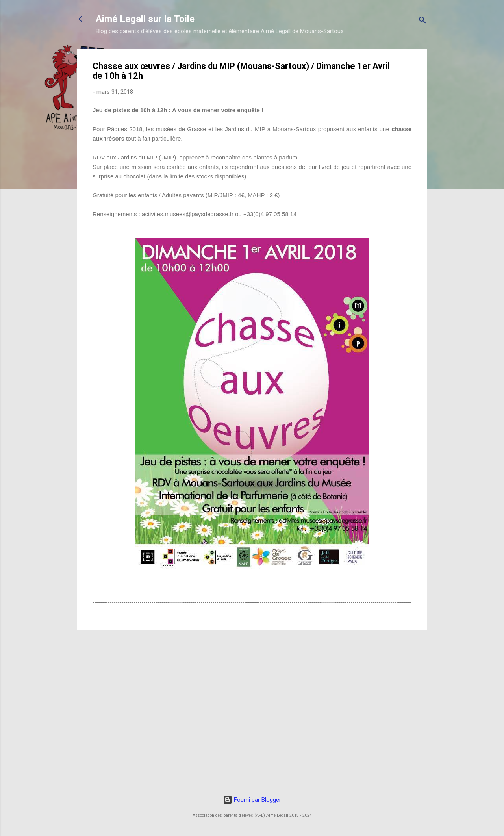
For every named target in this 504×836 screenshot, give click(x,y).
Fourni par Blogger (252, 800)
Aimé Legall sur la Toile (145, 19)
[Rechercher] (422, 21)
